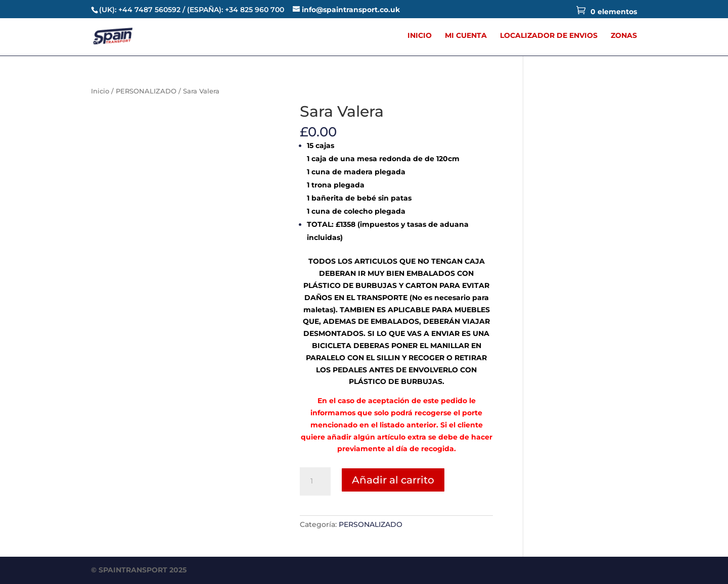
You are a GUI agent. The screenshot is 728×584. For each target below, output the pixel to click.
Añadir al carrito (393, 480)
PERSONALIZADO (146, 91)
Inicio (100, 91)
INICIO (420, 36)
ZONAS (624, 36)
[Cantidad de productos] (315, 481)
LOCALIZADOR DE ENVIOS (549, 36)
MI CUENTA (466, 36)
